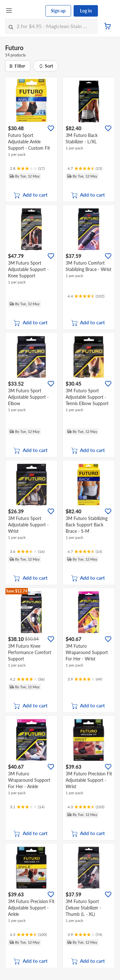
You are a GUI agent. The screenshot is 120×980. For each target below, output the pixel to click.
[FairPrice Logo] (29, 11)
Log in (86, 11)
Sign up (58, 11)
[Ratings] (27, 169)
